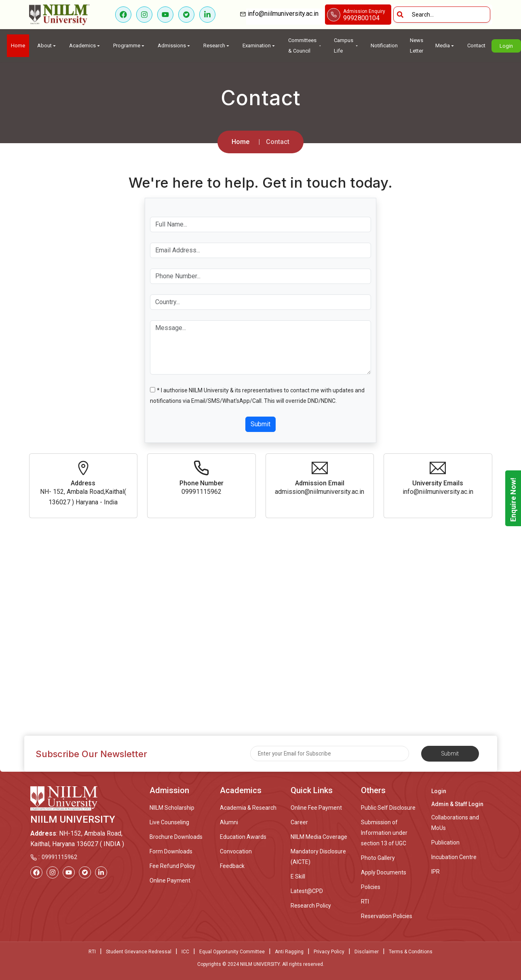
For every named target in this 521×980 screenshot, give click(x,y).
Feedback (232, 866)
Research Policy (311, 906)
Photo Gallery (378, 858)
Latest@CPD (307, 891)
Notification (384, 46)
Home (18, 46)
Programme (129, 46)
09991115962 (59, 857)
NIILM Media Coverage (319, 837)
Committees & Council (305, 46)
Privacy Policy (329, 952)
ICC (185, 952)
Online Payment (170, 881)
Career (299, 822)
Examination (259, 46)
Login (506, 46)
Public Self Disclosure (388, 808)
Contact (476, 46)
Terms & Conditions (411, 952)
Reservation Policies (387, 916)
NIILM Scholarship (172, 808)
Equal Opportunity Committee (232, 952)
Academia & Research (248, 808)
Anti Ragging (289, 952)
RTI (365, 902)
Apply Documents (384, 872)
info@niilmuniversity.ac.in (286, 14)
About (47, 46)
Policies (371, 887)
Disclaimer (367, 952)
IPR (436, 872)
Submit (260, 424)
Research (217, 46)
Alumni (229, 822)
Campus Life (346, 46)
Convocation (236, 851)
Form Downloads (171, 851)
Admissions (174, 46)
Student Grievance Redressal (139, 952)
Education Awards (243, 837)
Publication (445, 842)
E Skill (298, 876)
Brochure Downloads (176, 837)
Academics (85, 46)
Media (445, 46)
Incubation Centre (454, 857)
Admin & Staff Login (457, 804)
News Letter (417, 46)
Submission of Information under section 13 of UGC (384, 833)
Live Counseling (169, 822)
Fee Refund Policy (172, 866)
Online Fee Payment (316, 808)
